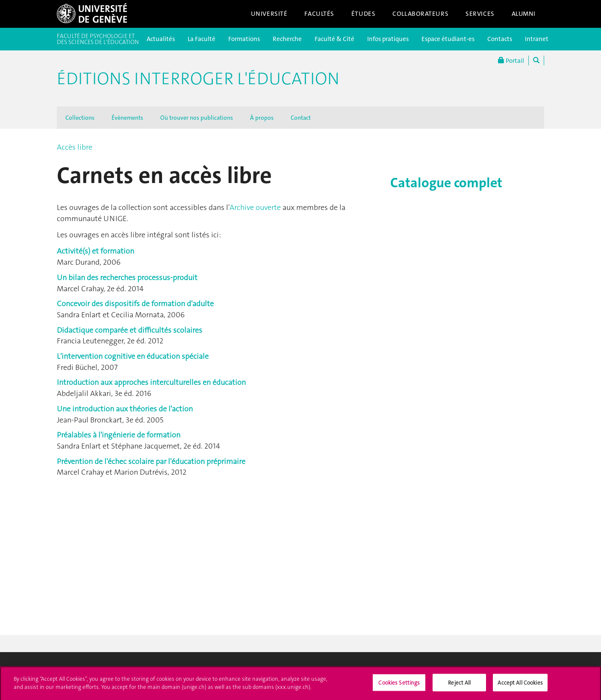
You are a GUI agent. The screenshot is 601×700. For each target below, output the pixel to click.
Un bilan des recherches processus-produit (127, 278)
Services (480, 14)
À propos (262, 118)
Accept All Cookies (520, 685)
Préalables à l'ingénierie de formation (119, 435)
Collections (80, 118)
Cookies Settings (399, 685)
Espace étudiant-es (448, 39)
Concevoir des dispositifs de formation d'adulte (135, 304)
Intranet (537, 39)
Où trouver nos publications (197, 118)
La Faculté (202, 39)
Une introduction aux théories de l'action (125, 409)
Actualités (161, 39)
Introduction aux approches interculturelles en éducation (151, 382)
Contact (301, 118)
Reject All (459, 685)
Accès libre (75, 147)
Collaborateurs (420, 14)
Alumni (524, 14)
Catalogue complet (446, 183)
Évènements (127, 118)
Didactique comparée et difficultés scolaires (130, 330)
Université (269, 14)
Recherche (287, 39)
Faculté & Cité (334, 39)
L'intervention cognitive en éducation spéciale (133, 356)
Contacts (500, 39)
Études (363, 14)
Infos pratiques (388, 39)
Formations (244, 39)
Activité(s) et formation (96, 251)
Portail (511, 61)
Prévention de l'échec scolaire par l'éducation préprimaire (151, 461)
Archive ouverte (255, 207)
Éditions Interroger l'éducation (198, 79)
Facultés (319, 14)
